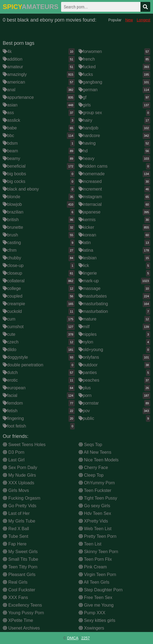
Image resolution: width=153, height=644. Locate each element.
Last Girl (14, 460)
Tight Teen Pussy (98, 498)
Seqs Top (90, 445)
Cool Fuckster (19, 590)
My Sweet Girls (20, 552)
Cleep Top (91, 475)
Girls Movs (16, 490)
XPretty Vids (93, 521)
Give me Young (96, 605)
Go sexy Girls (94, 506)
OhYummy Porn (97, 483)
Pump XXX (92, 613)
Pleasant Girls (19, 575)
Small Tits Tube (20, 559)
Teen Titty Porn (20, 567)
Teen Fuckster (95, 490)
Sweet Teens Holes (24, 445)
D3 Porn (13, 452)
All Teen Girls (94, 582)
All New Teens (95, 452)
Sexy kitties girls (97, 620)
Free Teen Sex (95, 597)
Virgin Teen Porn (97, 575)
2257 (85, 638)
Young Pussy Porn (23, 613)
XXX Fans (15, 597)
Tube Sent (15, 536)
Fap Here (15, 544)
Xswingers (91, 628)
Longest (143, 20)
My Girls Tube (19, 521)
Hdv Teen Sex (95, 513)
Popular (115, 20)
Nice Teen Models (99, 460)
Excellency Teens (22, 605)
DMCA (73, 638)
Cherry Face (93, 468)
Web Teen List (95, 529)
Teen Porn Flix (95, 559)
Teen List (90, 544)
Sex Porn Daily (20, 468)
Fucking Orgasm (22, 498)
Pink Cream (93, 567)
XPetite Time (18, 620)
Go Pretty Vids (19, 506)
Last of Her (16, 513)
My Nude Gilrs (19, 475)
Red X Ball (16, 529)
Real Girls (15, 582)
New (129, 20)
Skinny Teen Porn (98, 552)
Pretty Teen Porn (97, 536)
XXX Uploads (19, 483)
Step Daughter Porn (101, 590)
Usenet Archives (21, 628)
